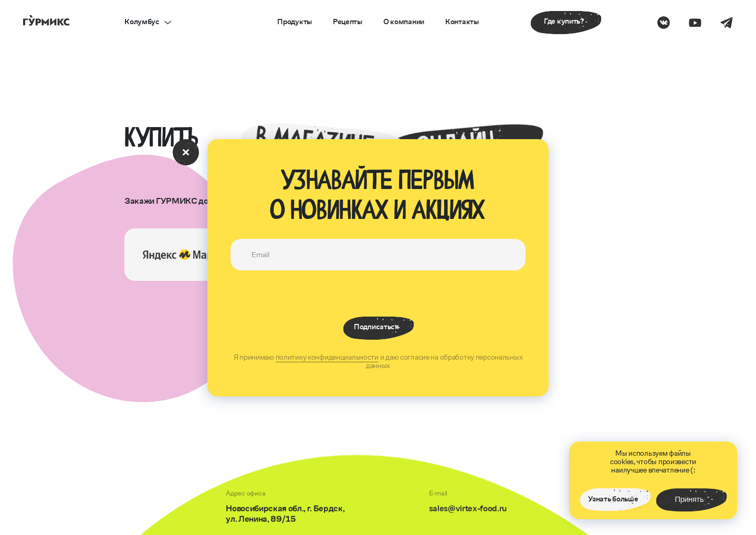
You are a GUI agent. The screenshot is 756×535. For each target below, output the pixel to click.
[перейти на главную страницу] (46, 20)
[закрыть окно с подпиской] (186, 152)
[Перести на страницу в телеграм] (727, 23)
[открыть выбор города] (148, 22)
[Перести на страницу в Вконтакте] (664, 23)
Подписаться (376, 327)
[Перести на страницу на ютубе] (695, 23)
